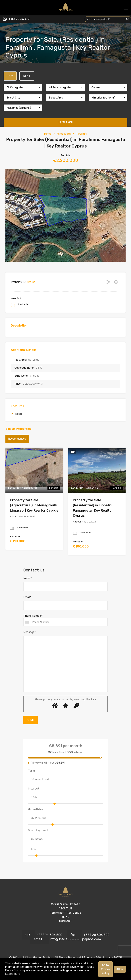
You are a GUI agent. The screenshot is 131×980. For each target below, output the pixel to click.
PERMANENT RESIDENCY (65, 913)
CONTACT (65, 921)
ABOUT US (65, 909)
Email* (27, 597)
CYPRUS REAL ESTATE (66, 904)
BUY (10, 76)
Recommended (17, 439)
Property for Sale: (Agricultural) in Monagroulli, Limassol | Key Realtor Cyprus (34, 505)
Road (18, 414)
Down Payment (38, 830)
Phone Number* (33, 616)
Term (31, 771)
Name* (28, 578)
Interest (34, 789)
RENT (27, 76)
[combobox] (23, 87)
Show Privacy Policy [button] (106, 969)
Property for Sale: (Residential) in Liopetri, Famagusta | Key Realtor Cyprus (93, 508)
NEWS (66, 917)
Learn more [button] (13, 974)
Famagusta (64, 134)
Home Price (36, 809)
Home (48, 134)
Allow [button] (120, 969)
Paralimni (81, 134)
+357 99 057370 (19, 19)
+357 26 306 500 (49, 935)
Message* (30, 632)
